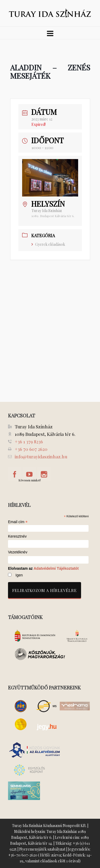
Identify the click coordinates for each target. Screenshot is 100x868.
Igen (19, 575)
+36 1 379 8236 (29, 441)
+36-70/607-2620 (23, 855)
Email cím (18, 522)
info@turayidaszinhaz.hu (41, 456)
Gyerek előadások (48, 244)
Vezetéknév (18, 552)
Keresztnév (17, 536)
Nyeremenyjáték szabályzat (42, 849)
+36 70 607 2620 (31, 449)
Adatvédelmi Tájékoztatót (56, 568)
